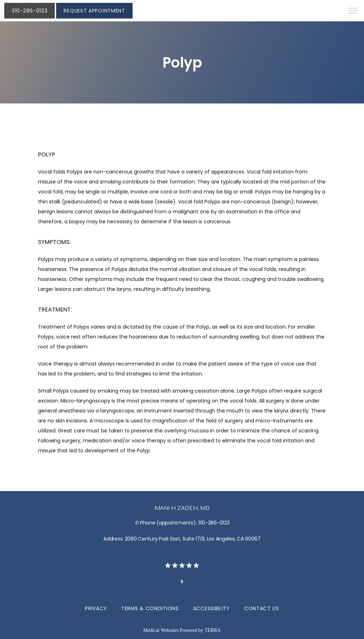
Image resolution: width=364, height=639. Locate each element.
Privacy (96, 608)
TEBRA (213, 630)
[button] (353, 11)
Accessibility (212, 608)
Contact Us (262, 608)
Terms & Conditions (150, 608)
